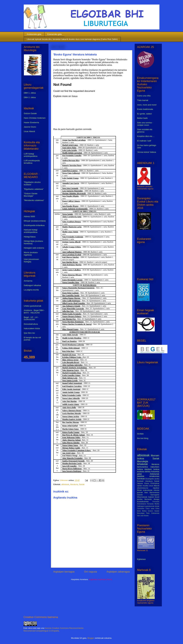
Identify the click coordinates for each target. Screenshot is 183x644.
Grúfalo (140, 434)
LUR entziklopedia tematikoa (32, 162)
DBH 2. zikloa (30, 97)
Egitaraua (141, 559)
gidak (140, 474)
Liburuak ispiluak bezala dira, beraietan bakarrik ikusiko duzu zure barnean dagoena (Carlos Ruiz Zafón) (72, 39)
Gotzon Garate (30, 113)
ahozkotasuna (143, 488)
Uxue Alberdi (29, 131)
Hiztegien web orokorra (34, 248)
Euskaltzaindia (143, 501)
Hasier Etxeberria (31, 122)
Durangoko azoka (152, 479)
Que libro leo (29, 333)
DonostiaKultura (31, 324)
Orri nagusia (91, 572)
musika (145, 486)
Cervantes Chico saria (146, 509)
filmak (140, 490)
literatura (74, 484)
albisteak (65, 484)
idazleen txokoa (152, 469)
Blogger (91, 638)
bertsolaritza (143, 467)
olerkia (147, 472)
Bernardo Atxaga (152, 499)
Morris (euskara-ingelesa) (31, 254)
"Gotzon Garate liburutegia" (31, 195)
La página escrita (31, 290)
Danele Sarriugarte (148, 495)
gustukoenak (150, 506)
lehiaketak (143, 464)
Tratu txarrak (143, 100)
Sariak (82, 484)
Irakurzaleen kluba (32, 328)
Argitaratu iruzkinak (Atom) (100, 579)
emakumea (154, 476)
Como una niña (144, 96)
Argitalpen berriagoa (64, 572)
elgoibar (156, 488)
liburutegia (143, 461)
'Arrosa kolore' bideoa (147, 152)
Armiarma (28, 281)
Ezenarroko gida (54, 34)
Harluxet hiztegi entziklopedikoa (31, 231)
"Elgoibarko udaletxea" (34, 189)
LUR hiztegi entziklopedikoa (31, 155)
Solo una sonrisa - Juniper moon (145, 124)
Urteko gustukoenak (33, 306)
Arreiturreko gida (34, 34)
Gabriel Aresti (154, 497)
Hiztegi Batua (30, 237)
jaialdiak (141, 476)
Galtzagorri (141, 506)
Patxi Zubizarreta (153, 513)
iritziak (157, 506)
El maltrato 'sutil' (144, 141)
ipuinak (140, 492)
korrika (140, 499)
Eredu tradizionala (145, 109)
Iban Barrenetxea (152, 492)
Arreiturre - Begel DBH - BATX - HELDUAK (34, 311)
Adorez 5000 (29, 216)
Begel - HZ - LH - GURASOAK (31, 318)
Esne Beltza (142, 511)
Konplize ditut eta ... (146, 136)
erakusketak (148, 490)
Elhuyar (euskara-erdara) (35, 221)
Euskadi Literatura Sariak (148, 481)
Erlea (157, 509)
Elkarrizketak (142, 497)
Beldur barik (142, 118)
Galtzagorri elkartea (32, 285)
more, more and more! (147, 105)
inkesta (156, 490)
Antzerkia (155, 472)
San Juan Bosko (143, 516)
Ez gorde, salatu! (145, 114)
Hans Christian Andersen (35, 118)
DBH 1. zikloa (30, 93)
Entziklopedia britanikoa (34, 225)
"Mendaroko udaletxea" (34, 200)
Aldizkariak (155, 474)
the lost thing (143, 438)
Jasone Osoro (30, 127)
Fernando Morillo (153, 504)
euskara (141, 472)
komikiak (141, 479)
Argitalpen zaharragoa (118, 572)
